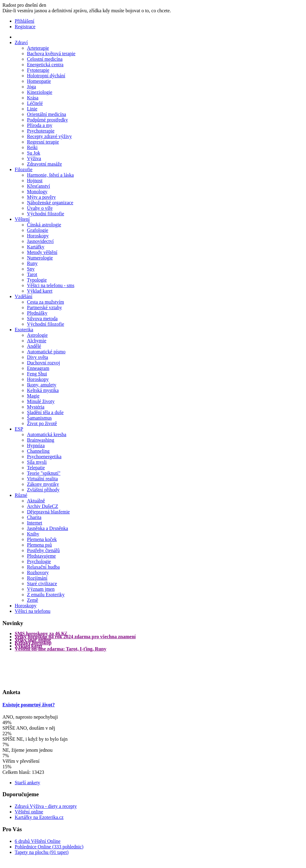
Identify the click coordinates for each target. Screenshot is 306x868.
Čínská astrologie (44, 225)
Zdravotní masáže (44, 164)
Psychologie (39, 561)
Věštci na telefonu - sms (51, 285)
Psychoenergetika (44, 457)
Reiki (32, 147)
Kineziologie (40, 92)
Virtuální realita (42, 479)
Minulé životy (41, 401)
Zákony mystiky (43, 484)
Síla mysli (37, 462)
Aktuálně (36, 501)
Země (32, 600)
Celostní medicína (45, 59)
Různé (21, 495)
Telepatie (36, 468)
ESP (19, 429)
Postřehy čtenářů (43, 550)
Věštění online (29, 812)
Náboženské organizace (50, 203)
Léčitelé (35, 103)
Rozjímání (37, 578)
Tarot (32, 274)
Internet (35, 523)
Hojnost (35, 181)
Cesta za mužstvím (45, 302)
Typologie (37, 280)
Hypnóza (36, 446)
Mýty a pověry (41, 197)
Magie (33, 396)
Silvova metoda (42, 319)
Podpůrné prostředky (47, 120)
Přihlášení (25, 21)
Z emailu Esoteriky (46, 595)
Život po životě (42, 423)
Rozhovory (38, 572)
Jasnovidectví (40, 241)
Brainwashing (41, 440)
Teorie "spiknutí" (44, 473)
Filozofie (24, 169)
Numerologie (40, 258)
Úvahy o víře (40, 208)
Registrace (25, 27)
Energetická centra (45, 65)
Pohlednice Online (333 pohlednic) (49, 847)
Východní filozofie (45, 214)
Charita (34, 517)
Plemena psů (39, 545)
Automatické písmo (46, 352)
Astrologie (37, 335)
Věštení (22, 219)
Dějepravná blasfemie (48, 512)
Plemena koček (42, 539)
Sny (31, 269)
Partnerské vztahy (44, 307)
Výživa (34, 158)
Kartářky (36, 247)
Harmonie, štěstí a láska (50, 175)
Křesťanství (38, 186)
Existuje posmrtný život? (29, 705)
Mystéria (36, 407)
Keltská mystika (43, 390)
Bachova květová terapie (51, 54)
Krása (33, 98)
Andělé (34, 346)
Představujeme (41, 556)
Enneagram (38, 368)
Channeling (38, 451)
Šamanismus (39, 418)
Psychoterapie (41, 131)
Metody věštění (42, 252)
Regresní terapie (43, 142)
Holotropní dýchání (46, 76)
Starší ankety (27, 783)
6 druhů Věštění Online (38, 841)
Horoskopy (38, 236)
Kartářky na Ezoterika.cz (39, 817)
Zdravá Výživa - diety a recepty (46, 806)
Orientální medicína (47, 114)
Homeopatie (39, 81)
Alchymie (37, 341)
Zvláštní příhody (43, 490)
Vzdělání (24, 296)
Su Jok (34, 153)
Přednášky (37, 313)
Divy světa (38, 357)
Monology (37, 192)
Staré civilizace (42, 584)
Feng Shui (37, 374)
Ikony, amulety (42, 385)
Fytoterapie (38, 70)
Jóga (31, 87)
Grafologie (38, 230)
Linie (32, 109)
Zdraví (21, 42)
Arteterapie (38, 48)
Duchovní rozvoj (43, 363)
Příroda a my (40, 125)
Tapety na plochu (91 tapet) (42, 852)
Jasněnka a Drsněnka (47, 528)
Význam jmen (41, 589)
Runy (32, 263)
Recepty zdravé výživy (49, 136)
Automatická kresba (47, 434)
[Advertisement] (27, 669)
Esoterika (24, 330)
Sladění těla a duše (45, 412)
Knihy (33, 534)
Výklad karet (40, 291)
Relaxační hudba (43, 567)
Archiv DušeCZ (43, 506)
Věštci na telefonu (32, 611)
